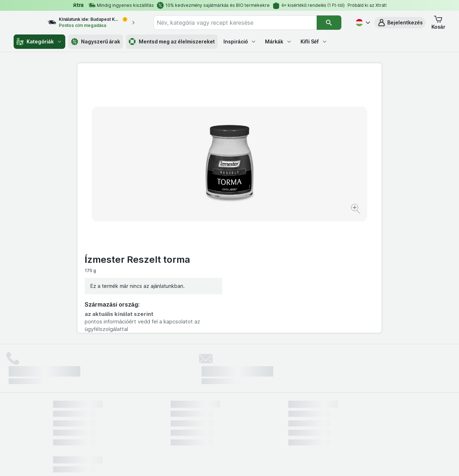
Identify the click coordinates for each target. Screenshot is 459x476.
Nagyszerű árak (96, 42)
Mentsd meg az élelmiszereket (172, 42)
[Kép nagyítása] (204, 187)
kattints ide (145, 414)
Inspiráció (240, 41)
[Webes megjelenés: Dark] (265, 462)
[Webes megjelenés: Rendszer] (200, 462)
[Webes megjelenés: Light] (236, 462)
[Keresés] (329, 23)
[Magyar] (362, 23)
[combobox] (242, 23)
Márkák (278, 41)
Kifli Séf (314, 41)
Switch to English (242, 432)
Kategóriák (39, 42)
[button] (400, 23)
